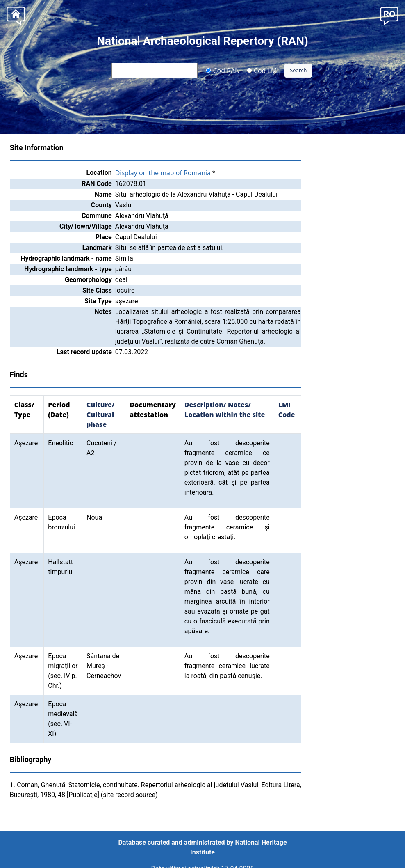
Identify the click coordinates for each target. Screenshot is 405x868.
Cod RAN (223, 70)
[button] (389, 15)
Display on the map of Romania (163, 173)
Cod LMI (263, 70)
